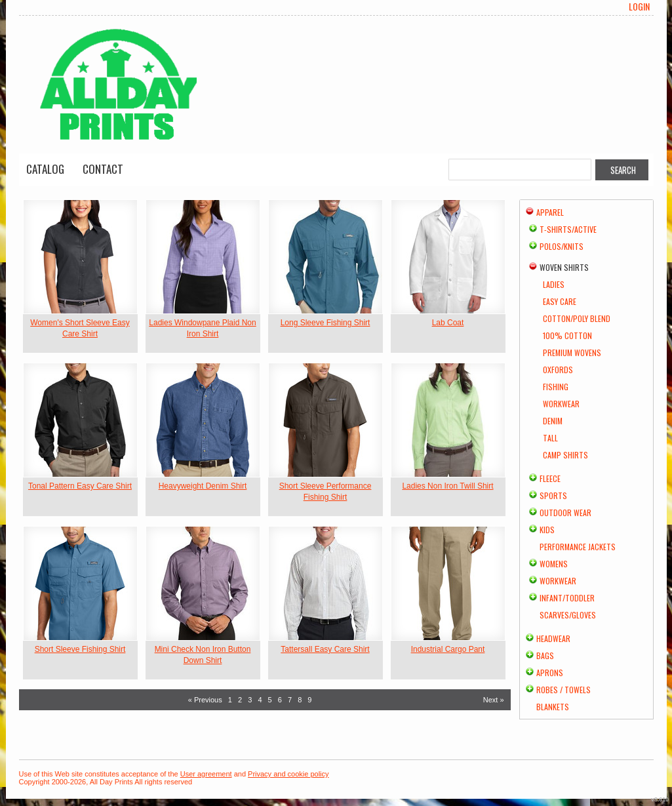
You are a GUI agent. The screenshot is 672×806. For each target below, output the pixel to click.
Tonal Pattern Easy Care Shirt (80, 486)
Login (639, 7)
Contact (103, 169)
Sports (553, 495)
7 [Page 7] (290, 700)
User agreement (206, 774)
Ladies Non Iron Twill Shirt (447, 486)
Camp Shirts (565, 455)
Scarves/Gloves (568, 615)
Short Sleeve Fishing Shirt (80, 649)
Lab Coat (448, 323)
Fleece (550, 478)
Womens (554, 564)
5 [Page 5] (270, 700)
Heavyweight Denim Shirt (203, 486)
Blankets (553, 707)
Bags (545, 655)
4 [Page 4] (260, 700)
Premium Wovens (572, 353)
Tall (550, 438)
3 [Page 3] (250, 700)
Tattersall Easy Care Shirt (325, 649)
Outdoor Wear (565, 513)
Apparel (550, 212)
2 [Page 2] (240, 700)
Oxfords (558, 370)
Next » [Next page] (494, 700)
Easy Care (560, 301)
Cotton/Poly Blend (577, 318)
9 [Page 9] (309, 700)
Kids (547, 530)
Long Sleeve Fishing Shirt (326, 323)
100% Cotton (567, 335)
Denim (553, 421)
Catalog (45, 169)
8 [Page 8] (300, 700)
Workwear (561, 404)
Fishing (556, 387)
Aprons (550, 673)
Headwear (553, 638)
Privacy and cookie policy (288, 774)
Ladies (554, 284)
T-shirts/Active (568, 229)
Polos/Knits (562, 246)
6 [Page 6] (280, 700)
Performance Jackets (578, 547)
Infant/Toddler (567, 598)
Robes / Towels (563, 690)
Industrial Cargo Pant (448, 649)
